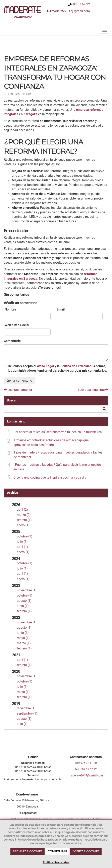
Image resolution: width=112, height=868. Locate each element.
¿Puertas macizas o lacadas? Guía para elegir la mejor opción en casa (57, 467)
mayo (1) (23, 638)
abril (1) (22, 547)
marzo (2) (24, 515)
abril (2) (22, 510)
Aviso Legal (45, 366)
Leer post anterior (18, 390)
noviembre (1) (27, 590)
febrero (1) (24, 520)
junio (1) (23, 606)
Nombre (10, 309)
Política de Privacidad (76, 366)
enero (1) (23, 525)
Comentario (12, 341)
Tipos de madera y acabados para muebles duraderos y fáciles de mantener (58, 455)
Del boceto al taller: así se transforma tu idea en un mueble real (58, 432)
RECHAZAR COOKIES (28, 851)
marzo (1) (24, 643)
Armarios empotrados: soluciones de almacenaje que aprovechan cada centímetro (51, 443)
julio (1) (22, 542)
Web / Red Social (17, 325)
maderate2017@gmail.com (71, 11)
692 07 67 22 (81, 4)
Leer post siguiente (93, 390)
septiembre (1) (27, 713)
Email (61, 309)
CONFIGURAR (57, 851)
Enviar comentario (19, 381)
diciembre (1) (26, 708)
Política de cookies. (56, 862)
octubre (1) (25, 536)
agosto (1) (24, 601)
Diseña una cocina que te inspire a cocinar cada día (50, 477)
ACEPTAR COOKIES (86, 851)
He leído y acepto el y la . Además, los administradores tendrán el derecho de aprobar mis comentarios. (58, 368)
